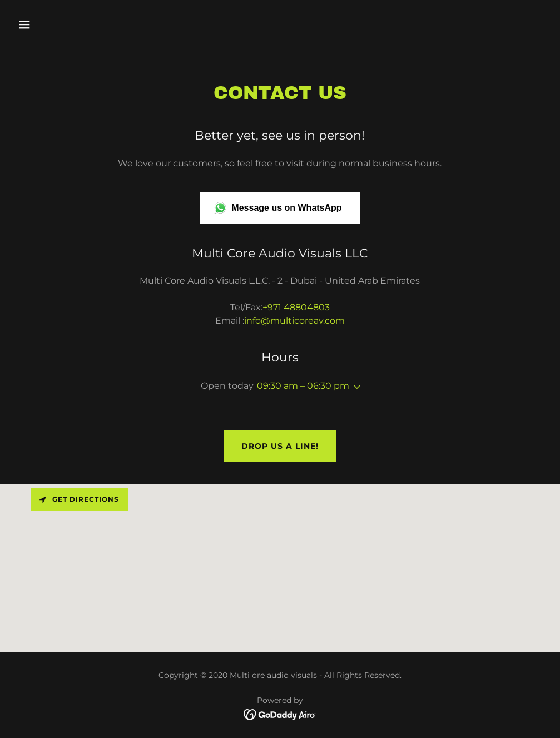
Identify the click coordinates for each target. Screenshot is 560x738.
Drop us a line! (280, 446)
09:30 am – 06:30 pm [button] (303, 386)
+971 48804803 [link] (296, 307)
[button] (75, 24)
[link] (280, 714)
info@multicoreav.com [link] (294, 321)
